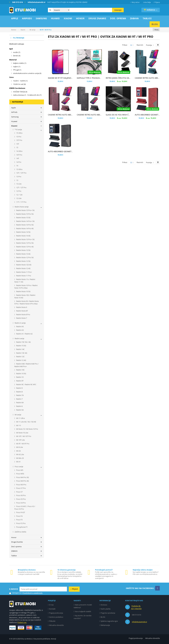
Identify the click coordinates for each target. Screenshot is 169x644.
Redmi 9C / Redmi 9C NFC (26, 384)
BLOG (103, 617)
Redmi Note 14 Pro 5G (25, 225)
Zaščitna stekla (20, 532)
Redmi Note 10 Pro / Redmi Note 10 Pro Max (26, 287)
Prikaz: (125, 45)
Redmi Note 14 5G (23, 232)
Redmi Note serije (21, 207)
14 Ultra (19, 151)
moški (17, 52)
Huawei (14, 121)
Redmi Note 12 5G (23, 261)
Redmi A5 (20, 326)
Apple (13, 108)
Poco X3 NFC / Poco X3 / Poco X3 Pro (25, 508)
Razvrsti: (140, 45)
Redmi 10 (20, 377)
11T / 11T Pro (21, 202)
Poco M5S (20, 474)
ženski (17, 56)
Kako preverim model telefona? (83, 606)
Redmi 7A (20, 395)
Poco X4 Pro (21, 503)
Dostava (104, 605)
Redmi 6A (20, 402)
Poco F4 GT (20, 512)
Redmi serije (19, 338)
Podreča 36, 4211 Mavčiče (136, 607)
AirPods (14, 112)
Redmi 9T (20, 381)
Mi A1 (18, 462)
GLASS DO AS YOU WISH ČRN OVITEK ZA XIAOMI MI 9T (130, 115)
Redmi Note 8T (22, 311)
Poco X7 (19, 492)
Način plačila (105, 609)
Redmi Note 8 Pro (23, 314)
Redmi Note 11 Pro (23, 276)
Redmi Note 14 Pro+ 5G (25, 221)
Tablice (14, 556)
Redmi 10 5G (21, 374)
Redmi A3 (20, 330)
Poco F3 (19, 520)
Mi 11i (18, 425)
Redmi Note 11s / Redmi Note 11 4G (25, 281)
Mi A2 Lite (20, 454)
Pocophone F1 (22, 527)
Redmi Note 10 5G (23, 291)
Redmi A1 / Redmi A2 (24, 334)
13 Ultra (19, 169)
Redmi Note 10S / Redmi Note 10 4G (25, 296)
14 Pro (19, 162)
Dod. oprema (16, 547)
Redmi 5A (20, 410)
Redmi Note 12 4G (23, 268)
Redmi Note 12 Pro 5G (25, 257)
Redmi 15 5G (21, 346)
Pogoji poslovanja (56, 613)
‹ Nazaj (156, 30)
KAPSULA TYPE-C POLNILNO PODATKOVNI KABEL (98, 78)
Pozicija (149, 45)
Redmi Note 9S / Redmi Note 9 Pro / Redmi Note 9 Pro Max (27, 303)
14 (17, 166)
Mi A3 (18, 451)
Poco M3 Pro (21, 485)
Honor (14, 537)
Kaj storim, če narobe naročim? (83, 617)
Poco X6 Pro (21, 495)
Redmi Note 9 (21, 307)
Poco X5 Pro (21, 499)
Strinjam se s (16, 593)
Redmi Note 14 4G (23, 236)
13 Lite (19, 184)
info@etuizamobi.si (139, 622)
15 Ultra (19, 133)
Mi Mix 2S (20, 458)
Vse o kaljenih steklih (83, 611)
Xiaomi (23, 30)
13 (17, 180)
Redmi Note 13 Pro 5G (25, 243)
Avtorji (53, 639)
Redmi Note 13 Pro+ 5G (25, 239)
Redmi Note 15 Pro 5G (25, 214)
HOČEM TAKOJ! (20, 92)
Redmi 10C (20, 370)
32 (132, 45)
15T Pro (19, 140)
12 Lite (19, 198)
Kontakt (52, 609)
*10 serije (18, 130)
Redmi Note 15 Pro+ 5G (25, 210)
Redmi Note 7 (21, 318)
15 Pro (19, 137)
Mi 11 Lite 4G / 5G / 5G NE (26, 422)
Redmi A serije (20, 323)
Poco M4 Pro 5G (22, 477)
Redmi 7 (19, 399)
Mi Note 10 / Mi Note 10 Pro (27, 429)
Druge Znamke (17, 542)
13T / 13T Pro (21, 173)
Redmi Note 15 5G (23, 218)
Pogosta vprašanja (108, 613)
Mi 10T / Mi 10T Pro (24, 436)
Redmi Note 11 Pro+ (24, 272)
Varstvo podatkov (56, 617)
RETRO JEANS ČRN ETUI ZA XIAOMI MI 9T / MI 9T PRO (129, 78)
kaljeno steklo (20, 63)
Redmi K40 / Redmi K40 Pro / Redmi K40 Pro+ (26, 365)
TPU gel (17, 70)
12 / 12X (19, 195)
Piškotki (52, 621)
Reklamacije (105, 625)
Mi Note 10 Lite (22, 433)
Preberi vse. (22, 622)
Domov (14, 30)
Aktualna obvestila (56, 625)
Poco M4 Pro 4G (22, 481)
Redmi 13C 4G (21, 353)
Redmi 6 (19, 406)
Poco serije (19, 467)
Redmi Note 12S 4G (24, 265)
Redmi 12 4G (21, 360)
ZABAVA (14, 551)
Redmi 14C (20, 349)
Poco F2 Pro (21, 523)
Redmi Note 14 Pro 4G (25, 228)
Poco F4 (19, 516)
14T (17, 158)
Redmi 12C (20, 357)
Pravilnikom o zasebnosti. (33, 593)
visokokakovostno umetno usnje (27, 73)
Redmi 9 (19, 388)
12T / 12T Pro (21, 187)
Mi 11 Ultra (20, 418)
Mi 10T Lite (20, 440)
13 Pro (19, 177)
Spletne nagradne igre (109, 621)
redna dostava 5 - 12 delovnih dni (27, 95)
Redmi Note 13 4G (23, 254)
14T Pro (19, 155)
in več (19, 84)
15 (17, 147)
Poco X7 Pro (21, 488)
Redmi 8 (19, 392)
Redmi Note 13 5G (23, 250)
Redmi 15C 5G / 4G (23, 342)
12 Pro (19, 191)
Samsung (15, 117)
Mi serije (32, 30)
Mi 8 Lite (19, 447)
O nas (51, 605)
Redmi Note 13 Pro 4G (25, 247)
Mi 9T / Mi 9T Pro (23, 444)
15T (17, 144)
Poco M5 (19, 470)
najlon (17, 67)
